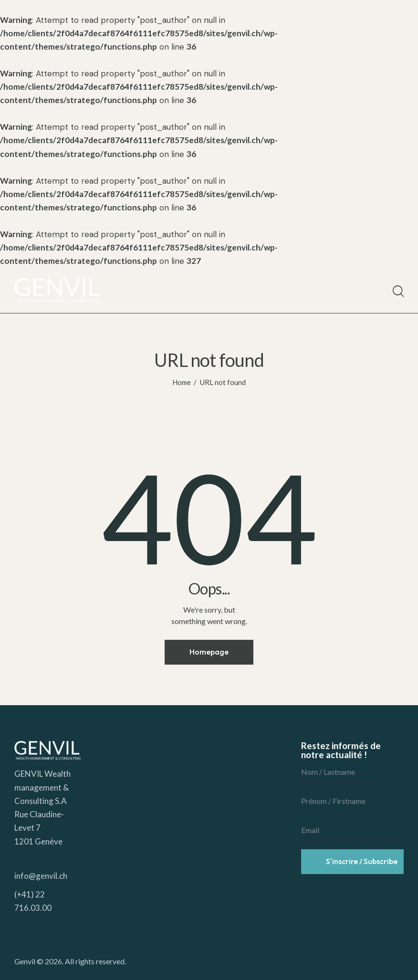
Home (182, 382)
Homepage (209, 652)
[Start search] (398, 292)
